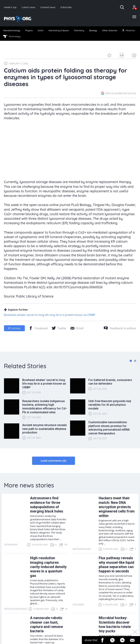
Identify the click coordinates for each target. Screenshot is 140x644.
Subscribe (66, 7)
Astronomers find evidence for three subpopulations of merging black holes (47, 505)
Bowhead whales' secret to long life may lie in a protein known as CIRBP (50, 315)
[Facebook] (38, 328)
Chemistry (79, 30)
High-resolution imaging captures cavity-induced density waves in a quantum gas (48, 567)
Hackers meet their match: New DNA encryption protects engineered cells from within (117, 507)
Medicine (129, 30)
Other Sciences (110, 30)
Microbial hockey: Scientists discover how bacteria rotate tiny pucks (115, 625)
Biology (93, 30)
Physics (29, 30)
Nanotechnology (12, 30)
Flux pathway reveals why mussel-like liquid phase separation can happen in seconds (116, 565)
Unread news (48, 7)
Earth (41, 30)
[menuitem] (12, 31)
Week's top (10, 7)
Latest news (28, 7)
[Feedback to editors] (120, 328)
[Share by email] (77, 328)
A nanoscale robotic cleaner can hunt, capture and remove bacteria (46, 625)
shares (14, 328)
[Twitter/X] (59, 328)
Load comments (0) (54, 461)
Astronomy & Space (59, 30)
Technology (12, 36)
